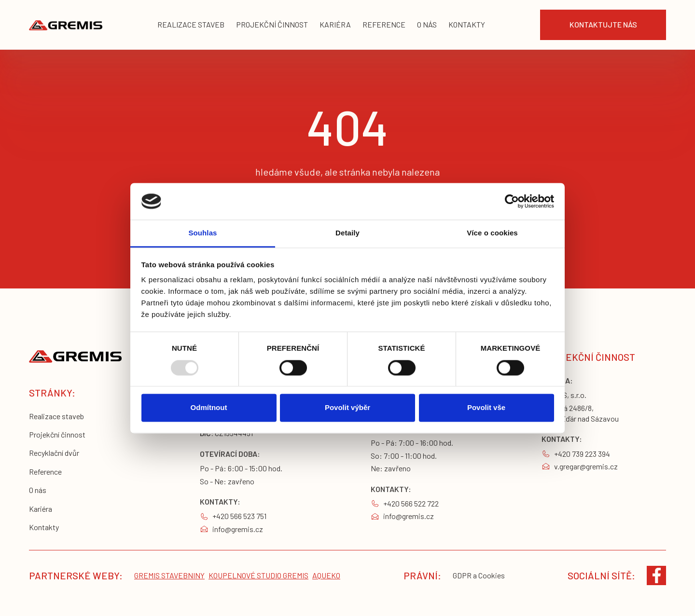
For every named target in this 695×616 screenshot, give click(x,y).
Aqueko (326, 575)
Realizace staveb (56, 416)
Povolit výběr (347, 408)
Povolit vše (486, 408)
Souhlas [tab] (202, 233)
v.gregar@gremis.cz (586, 466)
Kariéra (41, 509)
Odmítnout (209, 408)
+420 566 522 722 (411, 503)
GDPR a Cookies (479, 575)
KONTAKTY (467, 24)
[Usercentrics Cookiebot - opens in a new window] (512, 201)
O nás (38, 490)
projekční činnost (272, 24)
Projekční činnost (57, 434)
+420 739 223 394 (582, 454)
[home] (66, 25)
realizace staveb (191, 24)
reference (384, 24)
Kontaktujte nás (603, 24)
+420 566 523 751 (239, 516)
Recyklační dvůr (54, 453)
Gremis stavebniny (169, 575)
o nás (427, 24)
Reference (45, 472)
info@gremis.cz (238, 529)
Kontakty (44, 527)
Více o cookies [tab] (492, 233)
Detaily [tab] (347, 233)
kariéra (335, 24)
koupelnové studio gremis (258, 575)
